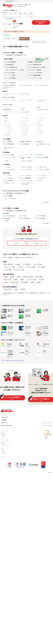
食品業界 (12, 277)
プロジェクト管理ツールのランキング (33, 17)
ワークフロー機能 (41, 267)
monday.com (46, 344)
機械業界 (22, 280)
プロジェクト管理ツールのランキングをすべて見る (12, 361)
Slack (27, 344)
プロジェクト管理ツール (18, 17)
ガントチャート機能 (37, 264)
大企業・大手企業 (7, 289)
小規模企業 (23, 289)
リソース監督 (45, 17)
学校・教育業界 (24, 282)
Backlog (9, 344)
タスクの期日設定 (27, 264)
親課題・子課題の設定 (8, 264)
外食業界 (19, 277)
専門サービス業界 (7, 280)
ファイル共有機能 (7, 270)
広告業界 (6, 282)
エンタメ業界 (41, 280)
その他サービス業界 (14, 282)
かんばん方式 (20, 267)
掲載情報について (41, 42)
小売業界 (6, 277)
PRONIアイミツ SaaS (7, 17)
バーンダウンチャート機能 (9, 267)
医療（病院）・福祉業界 (28, 277)
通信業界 (16, 280)
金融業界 (39, 282)
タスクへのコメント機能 (19, 270)
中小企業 (16, 289)
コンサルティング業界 (31, 280)
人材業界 (32, 282)
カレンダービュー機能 (30, 267)
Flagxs (27, 351)
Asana (45, 351)
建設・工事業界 (39, 277)
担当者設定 (18, 264)
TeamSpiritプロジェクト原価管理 (10, 353)
